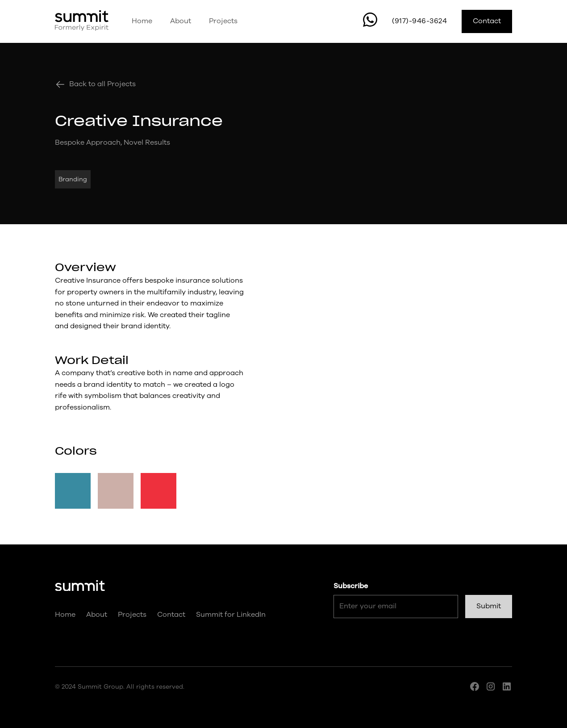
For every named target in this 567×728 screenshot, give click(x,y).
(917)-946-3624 (419, 21)
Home (142, 21)
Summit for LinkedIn (231, 615)
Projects (223, 21)
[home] (82, 21)
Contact (487, 21)
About (181, 21)
